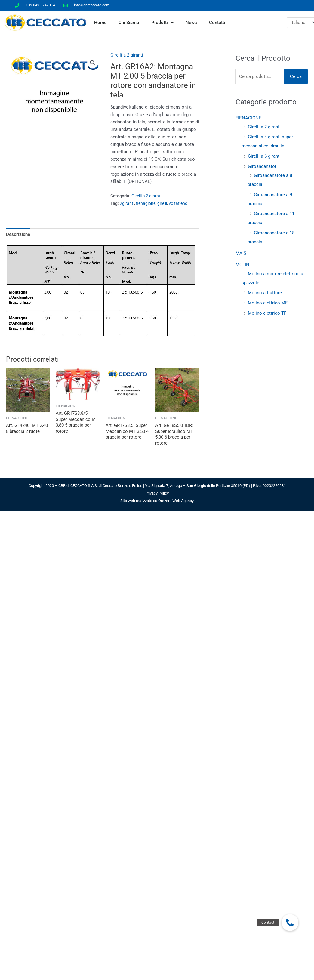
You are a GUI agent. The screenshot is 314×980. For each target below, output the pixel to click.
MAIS (241, 253)
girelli (162, 203)
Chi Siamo (129, 23)
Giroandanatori (263, 166)
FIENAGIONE (248, 118)
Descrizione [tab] (18, 234)
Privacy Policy (157, 493)
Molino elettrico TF (267, 313)
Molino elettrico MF (268, 303)
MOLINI (243, 265)
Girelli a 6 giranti (264, 156)
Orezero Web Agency (176, 501)
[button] (93, 63)
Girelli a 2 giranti (127, 55)
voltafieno (178, 203)
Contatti (217, 23)
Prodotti (162, 23)
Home (100, 23)
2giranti (127, 203)
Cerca (296, 76)
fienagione (146, 203)
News (191, 23)
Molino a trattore (265, 293)
